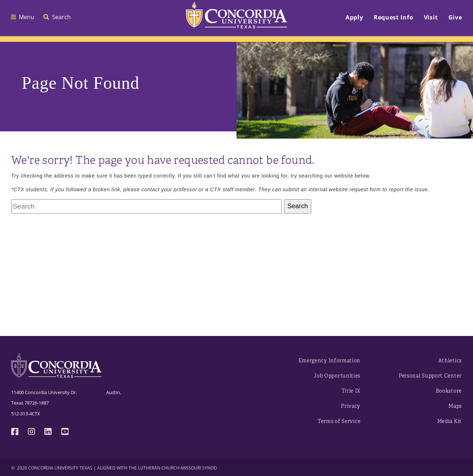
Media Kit (450, 421)
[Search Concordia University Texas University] (146, 206)
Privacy (351, 406)
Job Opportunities (337, 376)
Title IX (351, 391)
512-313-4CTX (26, 414)
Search (298, 206)
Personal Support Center (430, 376)
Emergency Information (330, 361)
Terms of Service (339, 421)
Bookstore (449, 391)
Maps (455, 406)
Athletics (450, 361)
